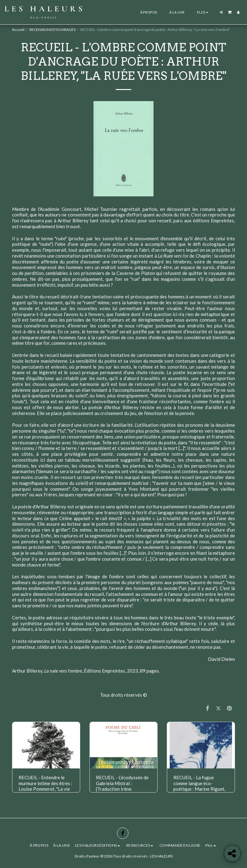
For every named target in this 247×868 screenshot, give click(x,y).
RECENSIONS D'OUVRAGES (52, 30)
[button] (221, 12)
